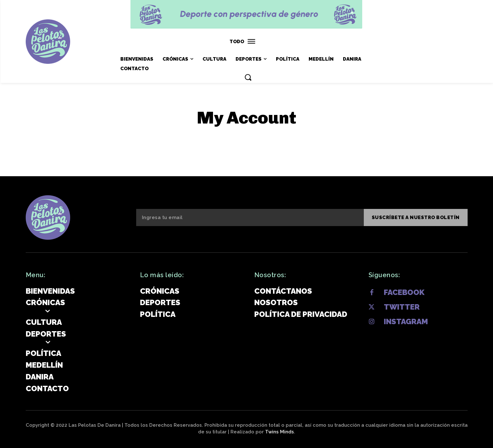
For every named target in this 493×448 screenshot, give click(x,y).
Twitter (402, 307)
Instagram (406, 321)
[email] (250, 217)
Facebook (404, 292)
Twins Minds (280, 432)
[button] (248, 77)
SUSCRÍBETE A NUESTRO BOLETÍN (416, 217)
